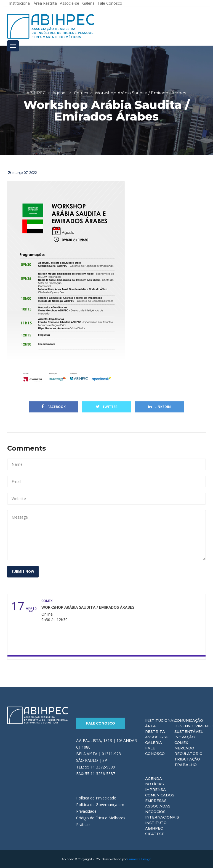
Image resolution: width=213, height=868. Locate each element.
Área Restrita (155, 729)
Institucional (160, 720)
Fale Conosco (101, 723)
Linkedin (159, 407)
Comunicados (160, 795)
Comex (181, 742)
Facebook (54, 407)
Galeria (154, 742)
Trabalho (186, 765)
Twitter (107, 407)
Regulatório (188, 754)
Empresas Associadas (158, 803)
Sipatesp (155, 834)
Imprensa (155, 789)
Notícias (155, 784)
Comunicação (189, 720)
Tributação (187, 759)
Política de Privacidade (96, 798)
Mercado (184, 748)
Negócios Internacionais (162, 814)
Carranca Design (139, 859)
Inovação (185, 737)
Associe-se (157, 737)
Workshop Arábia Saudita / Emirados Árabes (88, 607)
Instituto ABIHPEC (156, 825)
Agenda (154, 778)
